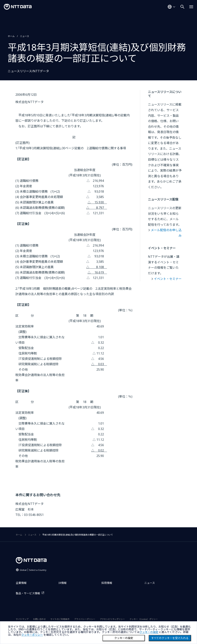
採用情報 (107, 583)
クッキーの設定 (124, 638)
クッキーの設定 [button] (149, 632)
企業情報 (21, 583)
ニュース (25, 36)
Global (33, 570)
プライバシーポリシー (85, 619)
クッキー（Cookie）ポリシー (144, 619)
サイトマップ (22, 619)
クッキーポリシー (32, 635)
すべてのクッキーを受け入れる (170, 638)
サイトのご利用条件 (60, 619)
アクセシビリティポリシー (112, 619)
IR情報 (63, 583)
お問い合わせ (39, 619)
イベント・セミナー (168, 279)
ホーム (11, 36)
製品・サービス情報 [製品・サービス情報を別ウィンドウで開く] (28, 593)
